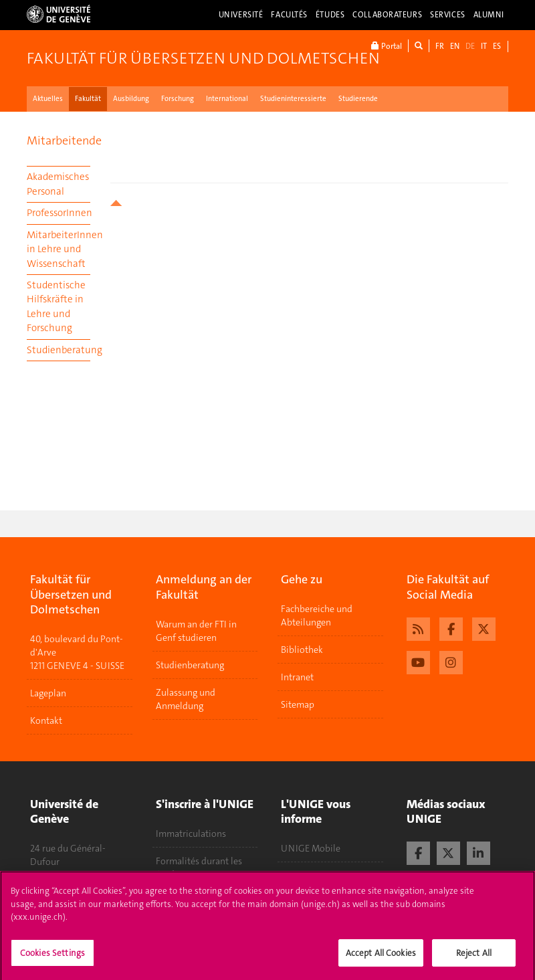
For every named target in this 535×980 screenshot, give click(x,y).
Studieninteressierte (293, 99)
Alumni (489, 15)
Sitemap (298, 704)
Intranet (297, 677)
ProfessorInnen (59, 213)
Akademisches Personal (58, 184)
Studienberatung (59, 350)
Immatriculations (191, 834)
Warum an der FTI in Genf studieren (196, 631)
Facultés (289, 15)
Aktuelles (48, 99)
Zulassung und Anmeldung (186, 699)
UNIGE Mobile (311, 848)
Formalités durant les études (199, 868)
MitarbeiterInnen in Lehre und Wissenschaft (59, 249)
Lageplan (48, 693)
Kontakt (46, 720)
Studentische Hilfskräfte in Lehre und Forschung (56, 306)
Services (448, 15)
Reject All (474, 958)
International (227, 99)
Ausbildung (131, 99)
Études (330, 15)
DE (470, 46)
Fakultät (88, 99)
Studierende (358, 99)
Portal (387, 46)
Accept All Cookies (381, 958)
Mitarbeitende (64, 140)
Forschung (178, 99)
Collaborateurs (387, 15)
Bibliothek (302, 650)
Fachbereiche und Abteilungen (317, 615)
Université (241, 15)
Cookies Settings (52, 958)
